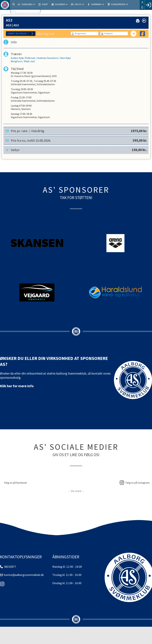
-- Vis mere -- (76, 491)
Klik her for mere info (17, 386)
